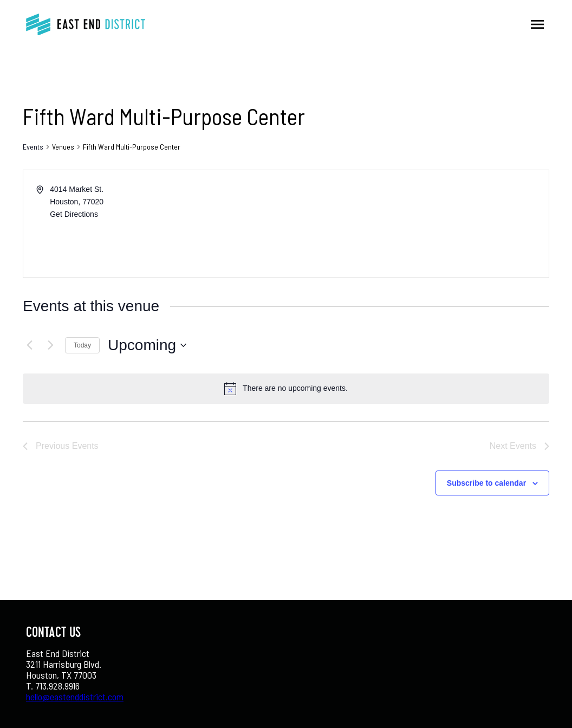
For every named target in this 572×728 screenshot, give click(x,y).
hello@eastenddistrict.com (75, 697)
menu (537, 24)
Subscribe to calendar (486, 483)
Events (33, 147)
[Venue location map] (417, 224)
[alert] (295, 388)
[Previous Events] (29, 345)
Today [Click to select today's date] (82, 345)
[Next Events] (50, 345)
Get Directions (74, 214)
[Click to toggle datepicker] (147, 345)
